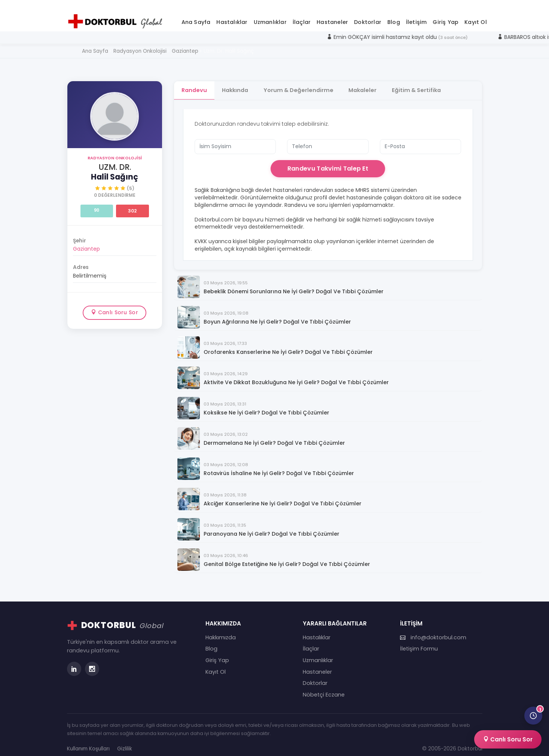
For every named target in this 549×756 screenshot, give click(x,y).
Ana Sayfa (196, 15)
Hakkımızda (221, 630)
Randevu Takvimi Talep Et (328, 161)
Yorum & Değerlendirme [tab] (302, 83)
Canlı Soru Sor (115, 305)
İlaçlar (302, 15)
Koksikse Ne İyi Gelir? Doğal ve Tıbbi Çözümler (266, 405)
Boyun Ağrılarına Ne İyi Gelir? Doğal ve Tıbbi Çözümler (277, 314)
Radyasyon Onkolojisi (115, 150)
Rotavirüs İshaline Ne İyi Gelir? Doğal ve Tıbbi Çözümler (279, 466)
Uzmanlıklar (270, 15)
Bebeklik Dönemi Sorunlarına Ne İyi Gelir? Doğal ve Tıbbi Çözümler (294, 284)
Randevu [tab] (194, 83)
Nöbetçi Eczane (324, 687)
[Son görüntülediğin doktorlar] (533, 716)
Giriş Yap (446, 15)
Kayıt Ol (476, 15)
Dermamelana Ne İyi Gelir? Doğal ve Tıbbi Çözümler (274, 436)
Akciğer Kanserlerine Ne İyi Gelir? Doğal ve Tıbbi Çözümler (283, 496)
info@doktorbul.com (433, 630)
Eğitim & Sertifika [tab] (423, 83)
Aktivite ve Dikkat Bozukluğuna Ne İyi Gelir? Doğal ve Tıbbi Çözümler (296, 375)
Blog (394, 15)
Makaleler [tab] (368, 83)
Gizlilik (125, 741)
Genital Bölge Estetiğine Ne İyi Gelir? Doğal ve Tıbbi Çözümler (287, 557)
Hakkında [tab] (237, 83)
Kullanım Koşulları (88, 741)
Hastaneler (332, 15)
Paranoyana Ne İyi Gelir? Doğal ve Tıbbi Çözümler (272, 527)
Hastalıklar (232, 15)
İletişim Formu (419, 642)
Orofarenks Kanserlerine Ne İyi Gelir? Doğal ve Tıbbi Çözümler (288, 345)
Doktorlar (368, 15)
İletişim (417, 15)
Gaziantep (86, 241)
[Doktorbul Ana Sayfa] (117, 14)
